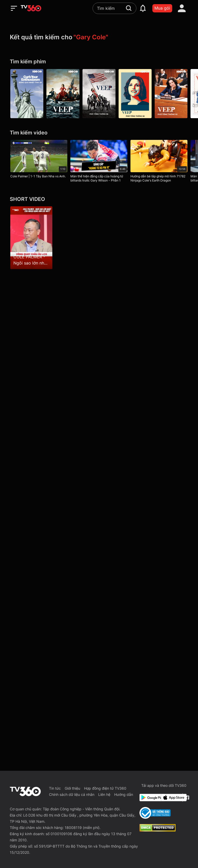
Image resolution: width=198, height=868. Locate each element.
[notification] (143, 8)
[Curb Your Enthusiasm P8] (27, 94)
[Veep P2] (171, 94)
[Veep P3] (63, 94)
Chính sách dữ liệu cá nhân (72, 794)
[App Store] (171, 798)
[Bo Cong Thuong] (155, 813)
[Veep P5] (135, 94)
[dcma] (158, 830)
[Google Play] (149, 798)
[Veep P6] (99, 94)
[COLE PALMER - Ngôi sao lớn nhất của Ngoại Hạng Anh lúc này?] (31, 238)
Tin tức (55, 788)
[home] (31, 8)
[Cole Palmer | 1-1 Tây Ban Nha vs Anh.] (39, 160)
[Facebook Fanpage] (187, 798)
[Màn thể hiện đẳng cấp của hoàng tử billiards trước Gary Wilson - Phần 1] (99, 162)
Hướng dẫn (124, 794)
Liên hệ (104, 794)
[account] (182, 8)
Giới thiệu (72, 788)
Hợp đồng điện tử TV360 (105, 788)
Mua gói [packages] (162, 8)
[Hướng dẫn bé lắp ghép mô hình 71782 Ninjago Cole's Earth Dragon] (159, 162)
